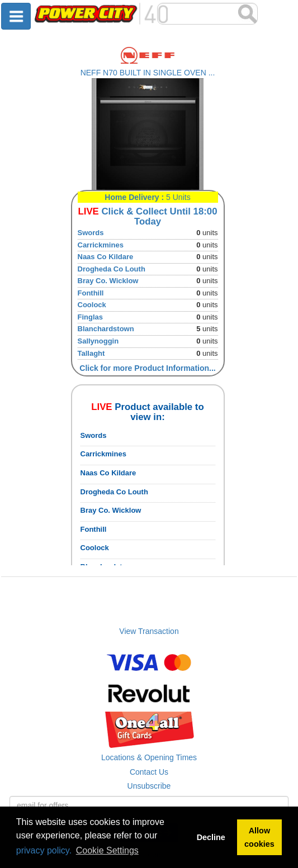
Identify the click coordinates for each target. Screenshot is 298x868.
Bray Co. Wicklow (108, 281)
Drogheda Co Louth (112, 269)
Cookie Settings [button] (107, 850)
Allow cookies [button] (259, 837)
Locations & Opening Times (149, 757)
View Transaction (149, 631)
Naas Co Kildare (106, 257)
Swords (91, 233)
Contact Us (149, 772)
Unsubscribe (149, 786)
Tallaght (91, 353)
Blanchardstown (106, 329)
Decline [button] (211, 837)
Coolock (92, 305)
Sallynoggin (98, 341)
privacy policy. (44, 850)
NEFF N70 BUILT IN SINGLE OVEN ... (148, 73)
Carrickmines (101, 245)
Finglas (91, 317)
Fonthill (91, 293)
